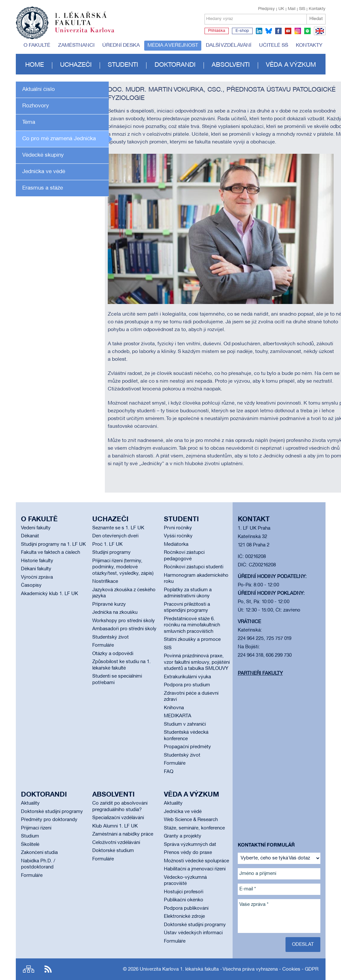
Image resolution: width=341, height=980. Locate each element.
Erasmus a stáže (43, 188)
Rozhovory (36, 106)
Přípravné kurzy (109, 604)
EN (319, 35)
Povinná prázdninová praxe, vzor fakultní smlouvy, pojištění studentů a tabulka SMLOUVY (197, 662)
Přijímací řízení (36, 828)
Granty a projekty (183, 836)
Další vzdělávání (229, 45)
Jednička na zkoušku (115, 612)
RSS (48, 969)
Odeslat (303, 945)
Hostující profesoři (184, 892)
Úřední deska (121, 45)
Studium (30, 836)
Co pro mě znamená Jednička (59, 139)
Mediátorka (176, 544)
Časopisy (31, 585)
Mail (292, 9)
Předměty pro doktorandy (49, 820)
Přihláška (217, 31)
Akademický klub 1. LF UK (50, 594)
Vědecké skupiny (43, 155)
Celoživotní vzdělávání (116, 843)
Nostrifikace (105, 582)
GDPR (312, 969)
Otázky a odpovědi (113, 654)
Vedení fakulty (36, 528)
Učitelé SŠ (274, 45)
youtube (288, 31)
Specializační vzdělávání (118, 818)
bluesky (269, 31)
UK (281, 9)
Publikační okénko (184, 900)
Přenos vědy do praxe (188, 853)
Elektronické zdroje (184, 916)
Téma (29, 122)
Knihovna (174, 708)
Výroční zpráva (37, 577)
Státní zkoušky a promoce (192, 640)
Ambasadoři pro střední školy (124, 629)
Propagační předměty (187, 747)
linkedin (259, 31)
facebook (278, 31)
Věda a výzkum (291, 65)
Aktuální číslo (39, 89)
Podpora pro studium (187, 685)
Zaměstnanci (76, 45)
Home (35, 65)
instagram (298, 31)
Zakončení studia (39, 853)
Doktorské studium (113, 851)
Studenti (123, 65)
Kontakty (317, 9)
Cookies (291, 969)
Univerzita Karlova (90, 34)
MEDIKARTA (178, 716)
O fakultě (37, 45)
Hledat (316, 19)
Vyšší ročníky (178, 536)
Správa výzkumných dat (190, 845)
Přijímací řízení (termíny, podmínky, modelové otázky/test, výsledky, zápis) (123, 567)
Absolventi (231, 65)
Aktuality (30, 803)
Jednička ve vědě (44, 172)
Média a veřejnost (173, 45)
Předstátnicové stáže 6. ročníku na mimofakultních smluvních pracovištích (192, 625)
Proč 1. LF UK (107, 544)
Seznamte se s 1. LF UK (118, 528)
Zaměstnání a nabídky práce (123, 834)
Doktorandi (175, 65)
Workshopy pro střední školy (124, 621)
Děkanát (30, 536)
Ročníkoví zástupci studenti (194, 567)
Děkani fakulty (36, 569)
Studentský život (110, 637)
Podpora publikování (186, 908)
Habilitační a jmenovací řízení (195, 869)
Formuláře (103, 645)
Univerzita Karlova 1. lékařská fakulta (179, 969)
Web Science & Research (191, 820)
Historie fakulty (37, 561)
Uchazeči (76, 65)
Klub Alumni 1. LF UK (115, 826)
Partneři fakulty (260, 673)
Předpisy (266, 9)
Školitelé (30, 845)
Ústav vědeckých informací (193, 933)
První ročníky (178, 528)
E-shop (242, 31)
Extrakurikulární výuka (187, 677)
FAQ (169, 772)
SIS (302, 9)
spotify (307, 31)
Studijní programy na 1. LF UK (53, 544)
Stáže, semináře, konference (194, 828)
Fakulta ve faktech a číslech (50, 553)
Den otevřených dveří (115, 536)
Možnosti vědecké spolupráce (196, 861)
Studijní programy (111, 553)
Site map (29, 969)
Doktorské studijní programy (52, 812)
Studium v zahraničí (185, 724)
